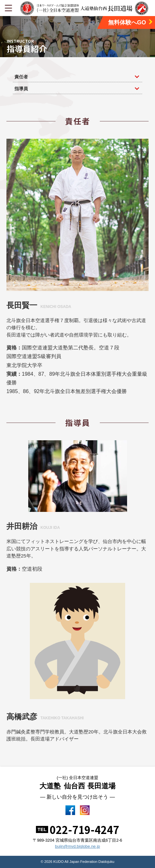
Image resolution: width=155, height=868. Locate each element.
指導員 (21, 89)
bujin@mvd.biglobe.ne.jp (77, 846)
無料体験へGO (131, 22)
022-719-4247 (84, 829)
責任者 (21, 77)
